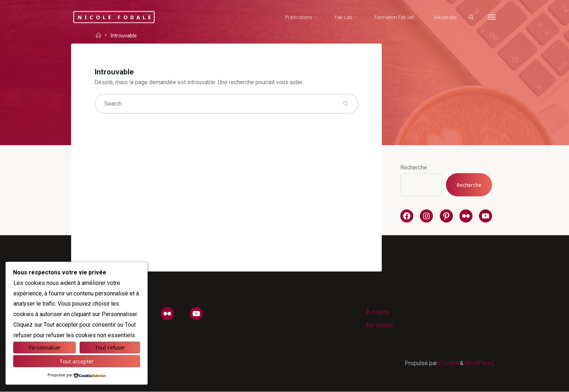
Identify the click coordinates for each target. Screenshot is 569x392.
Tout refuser (110, 348)
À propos (378, 312)
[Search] (470, 17)
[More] (491, 17)
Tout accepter (77, 361)
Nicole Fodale (116, 17)
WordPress (479, 363)
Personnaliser (45, 348)
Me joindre (380, 325)
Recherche (414, 168)
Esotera (448, 363)
